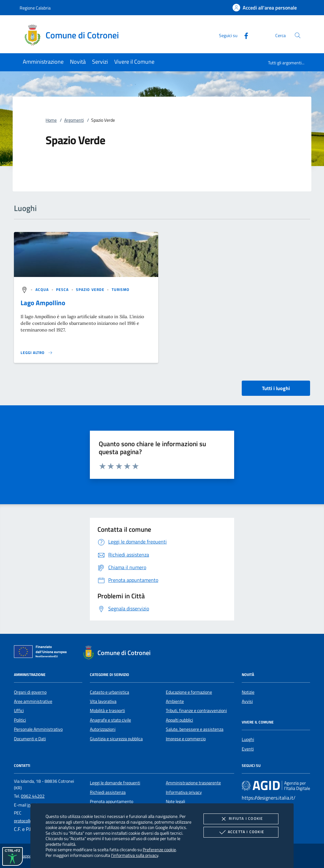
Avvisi (247, 701)
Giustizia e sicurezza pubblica (116, 739)
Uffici (19, 710)
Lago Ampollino (43, 303)
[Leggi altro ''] (37, 353)
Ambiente (175, 701)
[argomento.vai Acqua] (43, 289)
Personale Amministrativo (38, 729)
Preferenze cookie (159, 849)
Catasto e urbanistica (109, 692)
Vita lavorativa (103, 701)
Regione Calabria (35, 8)
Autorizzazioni (103, 729)
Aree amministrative (33, 701)
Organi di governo (30, 692)
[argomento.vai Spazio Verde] (91, 289)
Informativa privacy (184, 792)
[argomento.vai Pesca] (63, 289)
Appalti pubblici (179, 720)
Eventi (248, 749)
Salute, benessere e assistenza (195, 729)
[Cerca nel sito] (298, 35)
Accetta (241, 832)
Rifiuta (241, 819)
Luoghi (248, 739)
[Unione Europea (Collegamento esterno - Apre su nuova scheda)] (42, 653)
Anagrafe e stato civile (110, 720)
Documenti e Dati (30, 739)
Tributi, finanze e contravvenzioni (196, 710)
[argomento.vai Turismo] (121, 289)
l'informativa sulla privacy (135, 855)
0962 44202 (33, 796)
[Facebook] (244, 35)
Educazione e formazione (189, 692)
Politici (20, 720)
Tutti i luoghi (276, 388)
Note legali (175, 801)
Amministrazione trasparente (193, 783)
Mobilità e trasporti (107, 710)
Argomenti (74, 120)
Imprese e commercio (186, 739)
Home (51, 120)
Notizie (248, 692)
